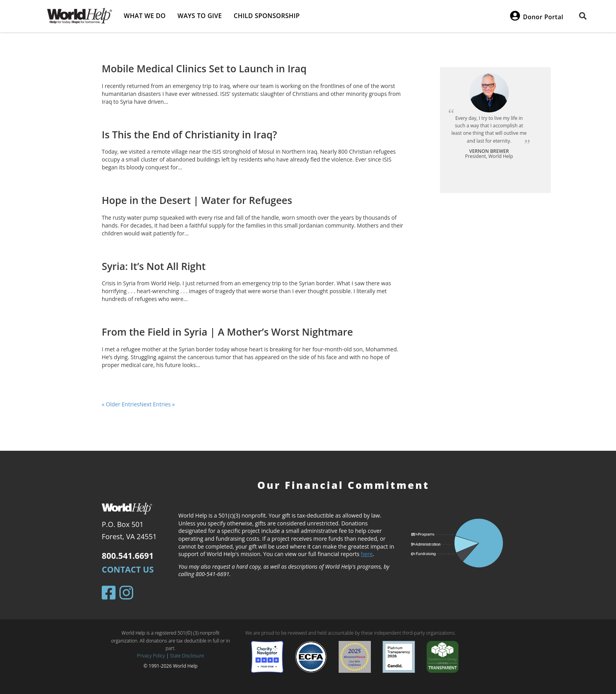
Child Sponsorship (267, 16)
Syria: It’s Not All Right (154, 266)
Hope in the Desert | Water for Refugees (197, 200)
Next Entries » (157, 404)
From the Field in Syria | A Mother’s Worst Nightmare (227, 332)
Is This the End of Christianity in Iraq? (189, 134)
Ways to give (200, 16)
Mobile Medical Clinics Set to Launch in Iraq (204, 68)
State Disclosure (187, 656)
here (367, 554)
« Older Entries (121, 404)
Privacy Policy (151, 656)
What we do (145, 16)
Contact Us (128, 569)
